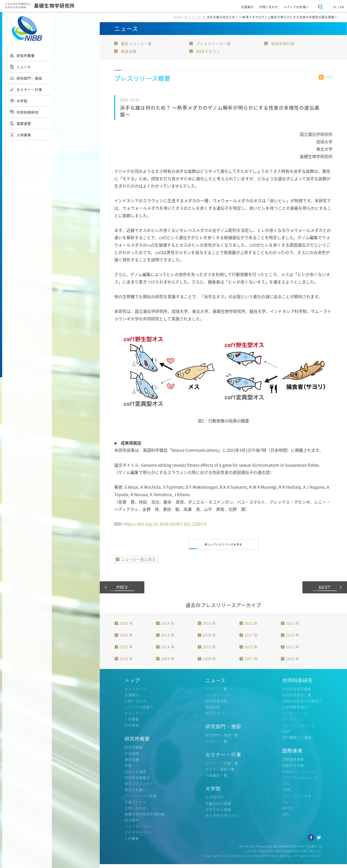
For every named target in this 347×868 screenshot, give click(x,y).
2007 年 (251, 662)
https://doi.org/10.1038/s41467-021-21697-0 (165, 524)
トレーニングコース (298, 729)
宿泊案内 (132, 824)
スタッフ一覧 (217, 745)
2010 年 (126, 662)
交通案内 (247, 7)
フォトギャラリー (139, 830)
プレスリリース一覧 (214, 44)
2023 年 (210, 627)
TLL (285, 806)
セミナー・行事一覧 (222, 767)
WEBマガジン (208, 51)
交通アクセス (135, 806)
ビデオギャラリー (139, 836)
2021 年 (293, 627)
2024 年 (168, 627)
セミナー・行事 (26, 89)
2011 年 (293, 651)
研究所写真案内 (137, 781)
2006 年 (293, 662)
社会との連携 (136, 775)
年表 (128, 769)
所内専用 (132, 729)
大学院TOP (215, 801)
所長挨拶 (132, 757)
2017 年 (251, 639)
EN (342, 7)
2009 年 (168, 662)
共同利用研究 (24, 112)
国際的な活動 (293, 769)
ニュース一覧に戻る (139, 563)
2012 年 (251, 651)
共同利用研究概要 (297, 692)
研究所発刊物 (217, 705)
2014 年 (168, 651)
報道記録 (129, 51)
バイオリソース (295, 717)
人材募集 (20, 135)
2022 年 (251, 627)
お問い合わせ (269, 7)
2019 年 (168, 639)
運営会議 (132, 763)
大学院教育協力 (295, 711)
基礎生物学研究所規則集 (145, 818)
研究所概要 (22, 55)
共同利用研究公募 (297, 698)
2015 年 (126, 651)
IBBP (286, 735)
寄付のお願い (136, 793)
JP (334, 7)
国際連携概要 (293, 763)
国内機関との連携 (297, 741)
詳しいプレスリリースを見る (224, 546)
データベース (293, 723)
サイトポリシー (137, 717)
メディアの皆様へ (296, 7)
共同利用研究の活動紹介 (302, 705)
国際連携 (20, 123)
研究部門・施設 (26, 78)
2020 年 (126, 639)
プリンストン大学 (297, 800)
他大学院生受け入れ (222, 819)
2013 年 (210, 651)
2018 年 (210, 639)
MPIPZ (287, 812)
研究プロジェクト (139, 787)
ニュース (20, 67)
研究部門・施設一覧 (222, 739)
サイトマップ (136, 692)
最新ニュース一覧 (136, 44)
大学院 (18, 101)
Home (178, 17)
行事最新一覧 (217, 779)
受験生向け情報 (218, 807)
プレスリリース (218, 698)
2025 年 (126, 627)
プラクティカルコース (300, 781)
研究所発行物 (283, 44)
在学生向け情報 (218, 813)
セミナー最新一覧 (220, 773)
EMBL (287, 793)
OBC (286, 818)
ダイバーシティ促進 (141, 800)
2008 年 (210, 662)
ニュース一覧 (216, 692)
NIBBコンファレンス (299, 775)
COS (286, 787)
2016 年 (293, 639)
